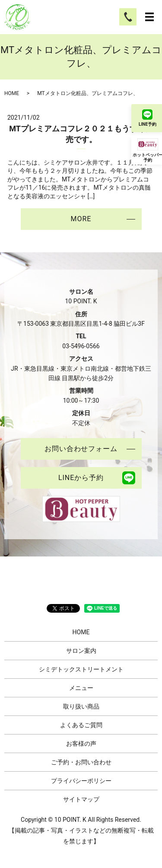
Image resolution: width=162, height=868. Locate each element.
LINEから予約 (81, 478)
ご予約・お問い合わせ (81, 762)
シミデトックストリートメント (81, 669)
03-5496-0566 (81, 346)
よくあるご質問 (81, 725)
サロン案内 (81, 651)
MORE (81, 219)
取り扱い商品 (81, 706)
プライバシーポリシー (81, 781)
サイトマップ (81, 799)
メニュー (81, 688)
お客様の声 (81, 744)
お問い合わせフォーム (81, 449)
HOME (12, 93)
